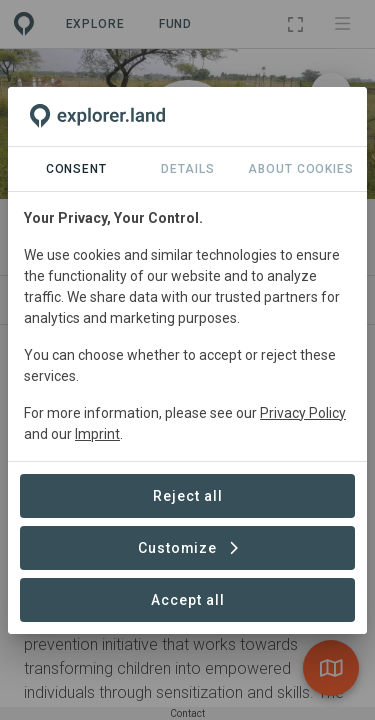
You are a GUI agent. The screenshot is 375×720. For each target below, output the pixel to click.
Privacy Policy (303, 413)
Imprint (97, 434)
